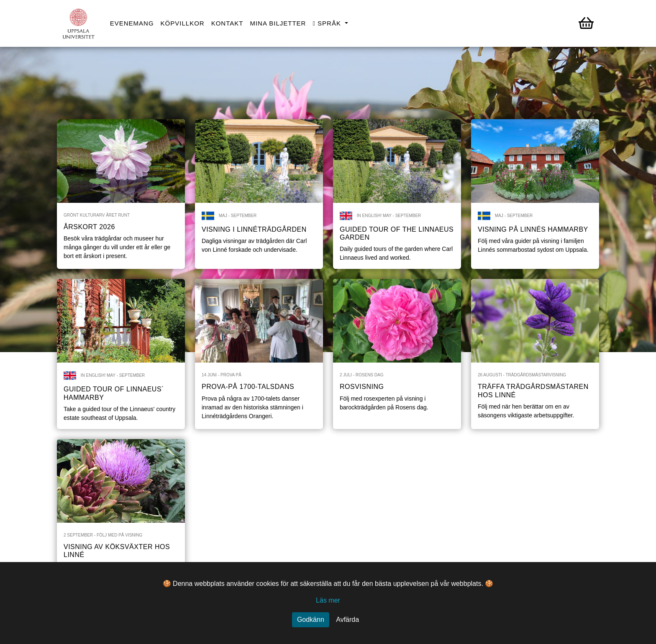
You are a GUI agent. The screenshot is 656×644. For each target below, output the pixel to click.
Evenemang (132, 23)
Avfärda (347, 620)
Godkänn (311, 620)
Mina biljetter (278, 23)
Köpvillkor (183, 23)
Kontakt (227, 23)
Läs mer (328, 600)
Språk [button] (328, 23)
